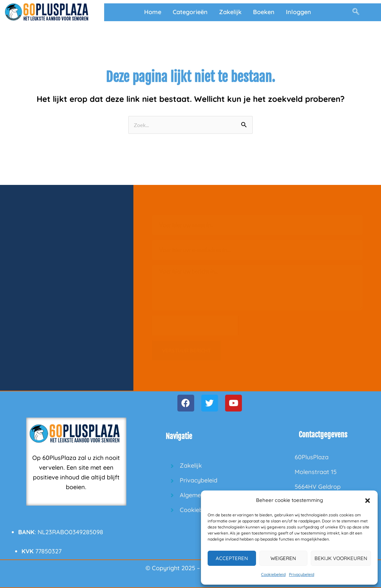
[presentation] (195, 325)
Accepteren (232, 558)
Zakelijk (230, 12)
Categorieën (190, 12)
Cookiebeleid (273, 574)
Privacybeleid (302, 574)
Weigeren (283, 558)
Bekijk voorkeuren (341, 558)
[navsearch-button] (356, 12)
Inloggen (299, 12)
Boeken (264, 12)
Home (153, 12)
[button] (368, 501)
